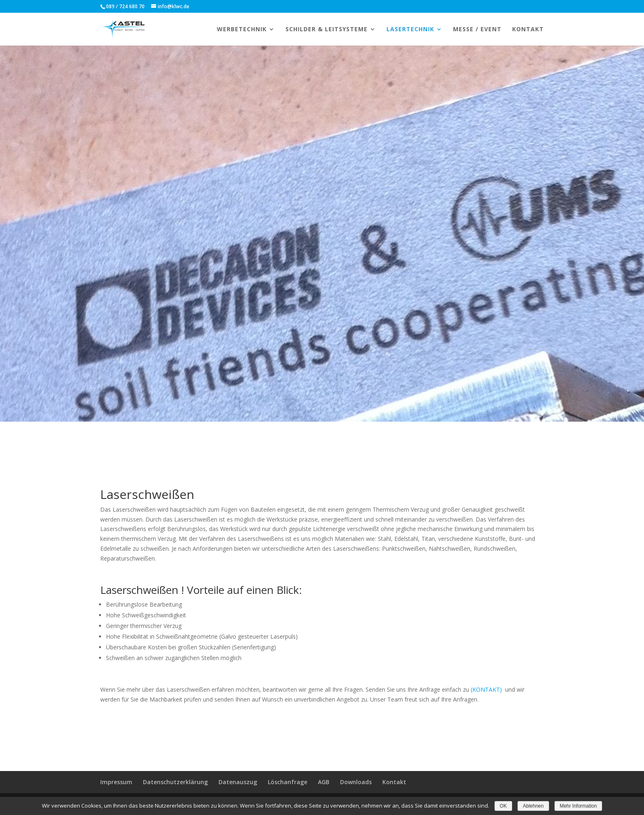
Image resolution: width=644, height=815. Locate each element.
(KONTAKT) (486, 689)
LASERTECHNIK (410, 30)
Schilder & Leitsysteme (327, 30)
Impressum (116, 782)
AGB (324, 782)
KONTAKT (528, 30)
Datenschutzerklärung (175, 782)
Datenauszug (238, 782)
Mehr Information (578, 806)
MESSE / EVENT (477, 30)
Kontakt (394, 782)
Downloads (356, 782)
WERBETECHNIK (242, 30)
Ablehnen (533, 806)
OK (503, 806)
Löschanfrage (287, 782)
